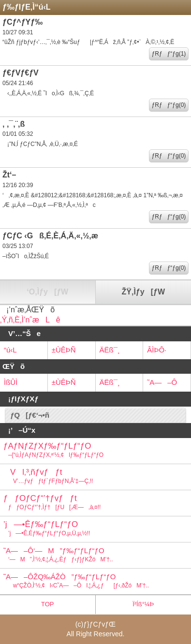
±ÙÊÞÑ (64, 350)
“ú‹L (10, 350)
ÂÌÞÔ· (157, 350)
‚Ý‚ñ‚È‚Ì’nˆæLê (30, 320)
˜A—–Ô (162, 382)
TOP (48, 604)
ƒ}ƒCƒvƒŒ (99, 624)
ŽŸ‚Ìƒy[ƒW (143, 292)
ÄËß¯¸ (110, 350)
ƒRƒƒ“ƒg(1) (169, 54)
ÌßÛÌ (11, 382)
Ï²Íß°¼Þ (143, 604)
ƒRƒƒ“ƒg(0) (169, 105)
